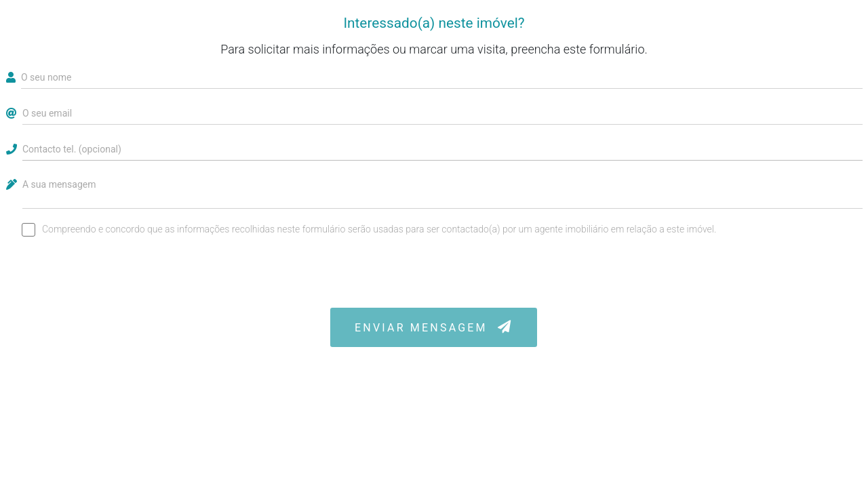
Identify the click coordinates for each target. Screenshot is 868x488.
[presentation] (434, 272)
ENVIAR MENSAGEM (434, 327)
